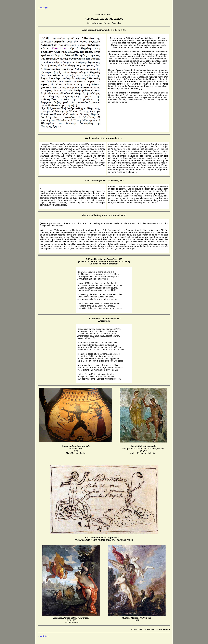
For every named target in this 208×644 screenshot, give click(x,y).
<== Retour (43, 636)
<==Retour (43, 8)
